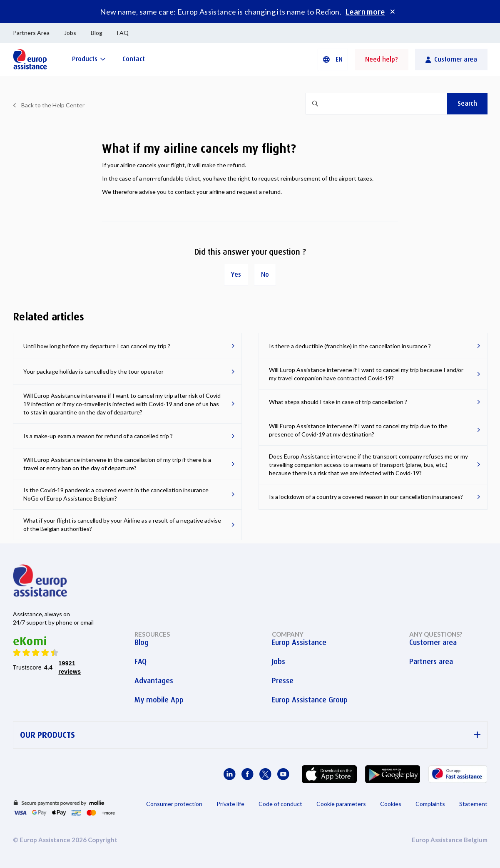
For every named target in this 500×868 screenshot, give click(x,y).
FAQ (123, 33)
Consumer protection (174, 804)
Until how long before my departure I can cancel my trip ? (97, 346)
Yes (236, 274)
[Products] (89, 59)
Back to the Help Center (53, 105)
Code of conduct (280, 804)
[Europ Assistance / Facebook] (248, 774)
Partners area (431, 662)
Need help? (382, 59)
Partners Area (31, 33)
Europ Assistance (299, 642)
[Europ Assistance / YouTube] (283, 774)
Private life (230, 804)
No (265, 274)
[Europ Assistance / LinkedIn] (230, 774)
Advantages (154, 681)
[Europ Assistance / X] (265, 774)
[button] (333, 60)
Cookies (391, 804)
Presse (283, 681)
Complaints (430, 804)
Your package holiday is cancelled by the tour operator (93, 371)
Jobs (70, 33)
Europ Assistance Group (310, 700)
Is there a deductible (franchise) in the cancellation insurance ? (350, 346)
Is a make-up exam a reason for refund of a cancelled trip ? (98, 436)
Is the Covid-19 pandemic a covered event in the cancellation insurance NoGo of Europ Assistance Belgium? (116, 494)
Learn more (365, 12)
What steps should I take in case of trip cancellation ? (338, 402)
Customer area (433, 642)
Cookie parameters (341, 804)
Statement (473, 804)
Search (467, 103)
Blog (97, 33)
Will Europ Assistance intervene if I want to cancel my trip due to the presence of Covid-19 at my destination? (358, 430)
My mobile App (159, 700)
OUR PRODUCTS (250, 735)
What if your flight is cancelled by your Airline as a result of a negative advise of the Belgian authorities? (122, 525)
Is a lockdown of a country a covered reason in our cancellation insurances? (366, 497)
